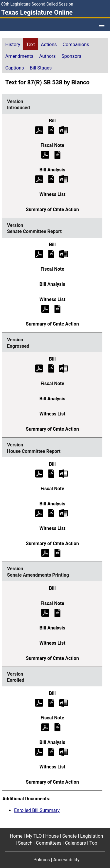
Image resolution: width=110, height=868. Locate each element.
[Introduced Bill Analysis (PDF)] (39, 179)
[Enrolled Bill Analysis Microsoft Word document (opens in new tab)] (63, 751)
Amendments (19, 56)
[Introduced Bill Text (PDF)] (39, 130)
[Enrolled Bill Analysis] (51, 751)
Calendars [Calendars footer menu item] (75, 843)
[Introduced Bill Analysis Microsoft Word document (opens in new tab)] (63, 179)
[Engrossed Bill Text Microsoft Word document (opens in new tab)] (63, 368)
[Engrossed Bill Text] (51, 368)
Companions (76, 45)
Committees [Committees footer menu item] (49, 843)
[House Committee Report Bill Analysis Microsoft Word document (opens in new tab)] (63, 513)
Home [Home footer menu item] (16, 836)
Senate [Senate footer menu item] (69, 836)
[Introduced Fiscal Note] (57, 154)
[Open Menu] (102, 25)
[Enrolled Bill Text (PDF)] (39, 702)
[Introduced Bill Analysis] (51, 179)
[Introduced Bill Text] (51, 130)
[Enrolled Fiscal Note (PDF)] (45, 727)
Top (93, 843)
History (13, 45)
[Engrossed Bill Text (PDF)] (39, 368)
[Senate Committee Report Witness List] (57, 308)
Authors (48, 56)
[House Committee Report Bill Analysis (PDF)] (39, 513)
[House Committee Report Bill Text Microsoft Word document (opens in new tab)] (63, 473)
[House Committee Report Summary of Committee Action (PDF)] (45, 553)
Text (31, 45)
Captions (15, 68)
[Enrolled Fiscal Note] (57, 727)
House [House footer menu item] (52, 836)
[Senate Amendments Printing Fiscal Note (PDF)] (45, 612)
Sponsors (72, 56)
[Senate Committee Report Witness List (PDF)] (45, 308)
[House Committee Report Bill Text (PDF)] (39, 473)
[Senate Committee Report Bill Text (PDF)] (39, 254)
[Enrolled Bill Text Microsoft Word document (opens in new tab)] (63, 702)
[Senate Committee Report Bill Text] (51, 254)
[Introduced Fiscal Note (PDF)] (45, 154)
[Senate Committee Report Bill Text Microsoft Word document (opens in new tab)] (63, 254)
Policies (42, 860)
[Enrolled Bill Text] (51, 702)
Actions (49, 45)
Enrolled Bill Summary (37, 810)
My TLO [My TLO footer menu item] (34, 836)
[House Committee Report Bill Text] (51, 473)
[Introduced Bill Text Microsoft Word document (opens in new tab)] (63, 130)
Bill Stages (41, 68)
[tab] (13, 44)
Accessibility (67, 860)
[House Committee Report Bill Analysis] (51, 513)
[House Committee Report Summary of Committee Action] (57, 553)
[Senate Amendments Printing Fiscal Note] (57, 612)
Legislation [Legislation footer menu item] (92, 836)
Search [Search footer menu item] (25, 843)
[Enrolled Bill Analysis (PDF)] (39, 751)
